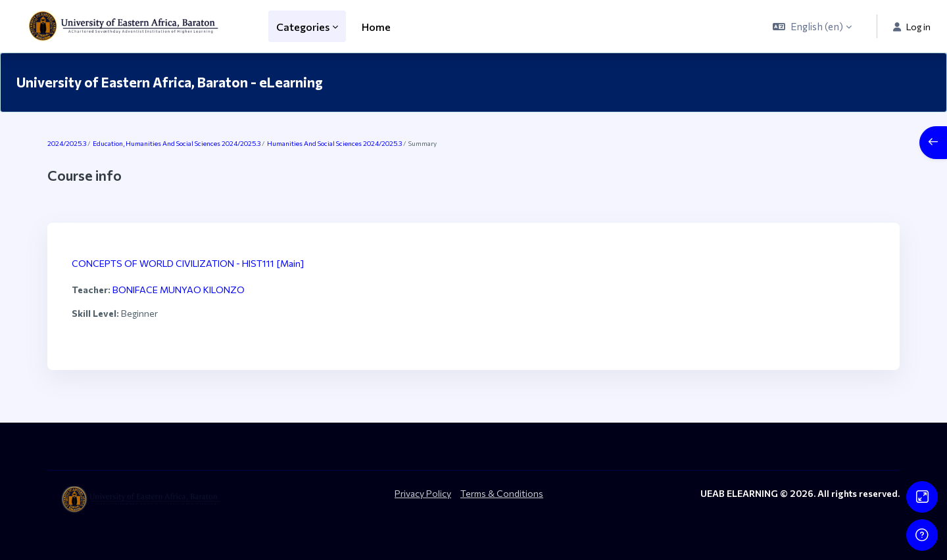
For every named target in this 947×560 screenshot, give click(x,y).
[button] (812, 26)
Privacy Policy (423, 493)
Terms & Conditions (502, 493)
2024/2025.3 (67, 143)
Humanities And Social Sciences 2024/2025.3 (334, 143)
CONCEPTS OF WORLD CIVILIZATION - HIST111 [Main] (188, 263)
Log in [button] (912, 27)
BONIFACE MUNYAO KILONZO (179, 290)
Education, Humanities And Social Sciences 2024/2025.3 (177, 143)
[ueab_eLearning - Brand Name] (126, 26)
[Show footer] (922, 535)
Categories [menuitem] (303, 27)
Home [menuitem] (376, 27)
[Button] (922, 497)
